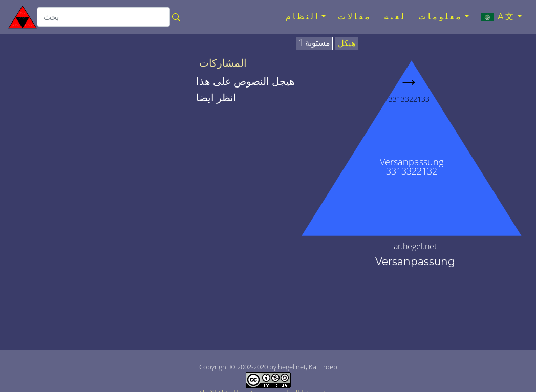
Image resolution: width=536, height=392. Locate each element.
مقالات (355, 17)
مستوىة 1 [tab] (314, 43)
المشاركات (223, 63)
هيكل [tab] (347, 43)
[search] (103, 17)
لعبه (395, 17)
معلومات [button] (441, 17)
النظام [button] (303, 17)
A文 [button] (498, 17)
